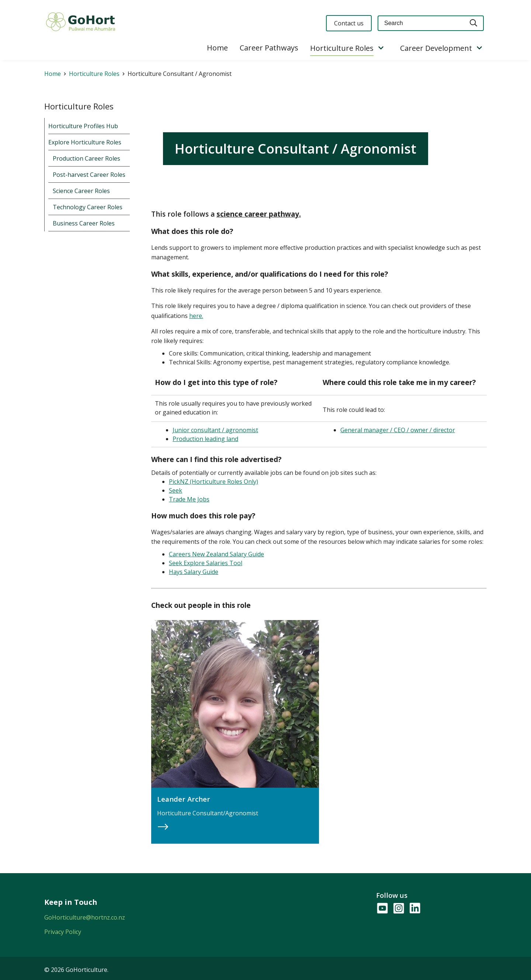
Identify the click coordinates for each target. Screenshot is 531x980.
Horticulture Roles (342, 48)
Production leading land (205, 439)
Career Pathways (269, 48)
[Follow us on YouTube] (382, 909)
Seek (176, 490)
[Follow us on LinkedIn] (414, 909)
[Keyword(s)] (421, 23)
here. (196, 316)
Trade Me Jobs (189, 499)
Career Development (436, 48)
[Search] (474, 23)
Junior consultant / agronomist (215, 430)
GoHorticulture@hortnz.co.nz (85, 917)
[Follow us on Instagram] (398, 909)
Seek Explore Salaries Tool (206, 563)
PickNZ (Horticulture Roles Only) (214, 482)
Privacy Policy (63, 932)
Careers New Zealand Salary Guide (216, 554)
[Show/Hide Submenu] (381, 48)
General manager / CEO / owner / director (398, 430)
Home (217, 48)
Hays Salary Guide (194, 572)
